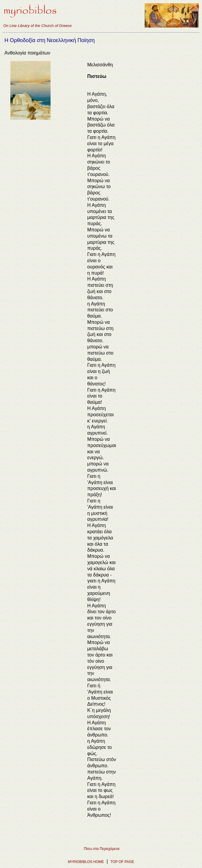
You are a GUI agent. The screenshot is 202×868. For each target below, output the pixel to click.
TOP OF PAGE (122, 862)
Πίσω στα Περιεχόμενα (101, 849)
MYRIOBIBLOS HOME (86, 862)
